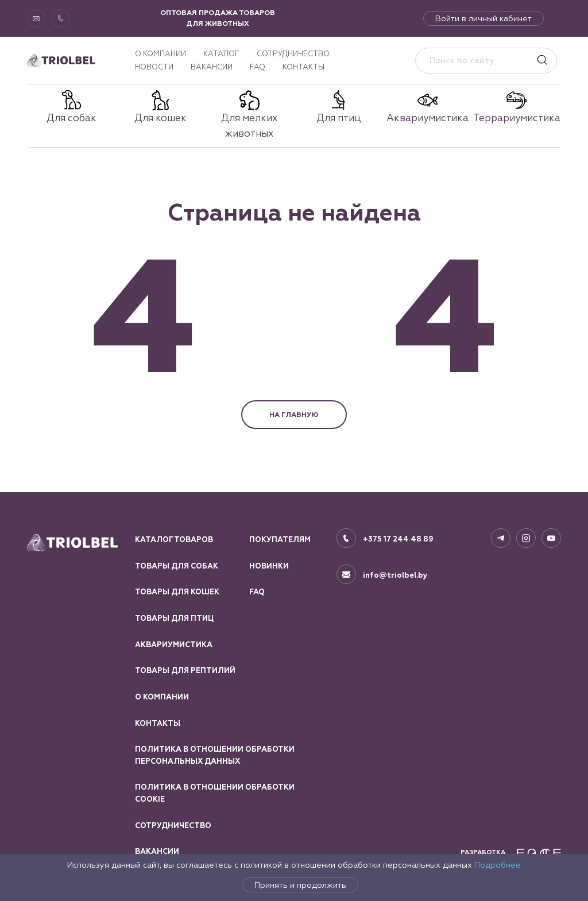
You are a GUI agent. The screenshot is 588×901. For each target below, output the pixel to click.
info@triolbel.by (395, 575)
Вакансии (212, 67)
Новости (154, 67)
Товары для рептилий (185, 671)
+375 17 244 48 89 (398, 539)
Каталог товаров (174, 540)
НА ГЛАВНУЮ (294, 415)
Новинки (269, 566)
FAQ (258, 67)
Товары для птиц (174, 618)
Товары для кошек (177, 592)
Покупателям (280, 540)
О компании (160, 54)
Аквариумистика (174, 645)
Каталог (221, 54)
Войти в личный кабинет (483, 18)
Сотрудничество (293, 54)
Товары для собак (177, 566)
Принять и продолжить (300, 885)
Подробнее (498, 865)
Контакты (303, 67)
